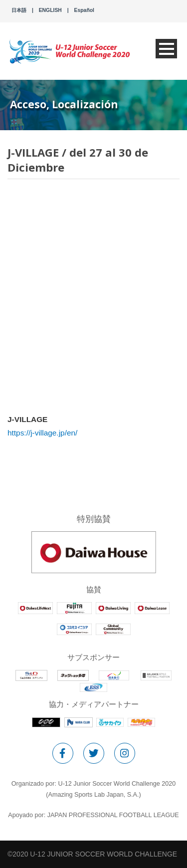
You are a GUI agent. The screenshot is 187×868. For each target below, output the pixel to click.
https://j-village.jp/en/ (42, 433)
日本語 (19, 10)
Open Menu (166, 49)
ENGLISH (50, 10)
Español (84, 10)
